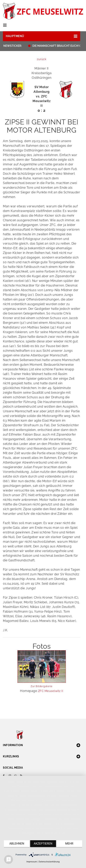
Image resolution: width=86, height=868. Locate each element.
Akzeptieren (43, 844)
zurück (42, 59)
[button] (42, 36)
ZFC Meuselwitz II (51, 691)
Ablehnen (17, 844)
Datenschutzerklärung (49, 862)
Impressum (32, 862)
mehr (69, 844)
